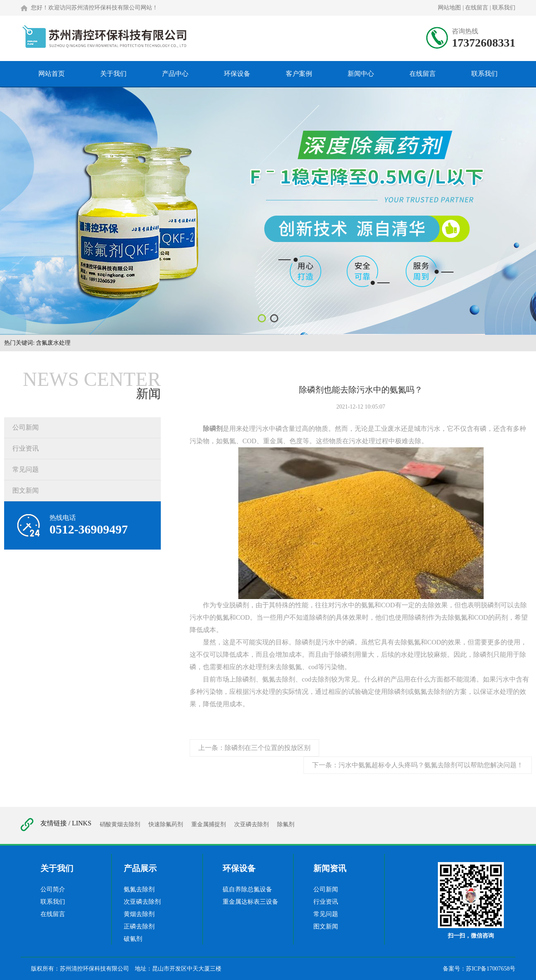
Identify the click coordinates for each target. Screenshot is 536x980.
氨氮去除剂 (139, 889)
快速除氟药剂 (166, 824)
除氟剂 (286, 824)
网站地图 (449, 8)
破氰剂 (133, 939)
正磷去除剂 (139, 926)
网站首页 (52, 74)
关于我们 (113, 74)
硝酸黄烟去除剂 (120, 824)
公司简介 (53, 889)
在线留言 (477, 8)
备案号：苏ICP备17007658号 (479, 969)
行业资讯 (26, 448)
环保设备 (237, 74)
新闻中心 (361, 74)
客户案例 (299, 74)
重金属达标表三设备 (250, 902)
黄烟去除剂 (139, 914)
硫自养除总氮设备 (247, 889)
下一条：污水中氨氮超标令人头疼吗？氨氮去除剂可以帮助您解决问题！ (418, 765)
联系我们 (504, 8)
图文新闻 (26, 490)
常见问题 (26, 469)
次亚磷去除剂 (252, 824)
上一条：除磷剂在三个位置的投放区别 (254, 748)
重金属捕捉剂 (209, 824)
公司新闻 (26, 427)
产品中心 (175, 74)
